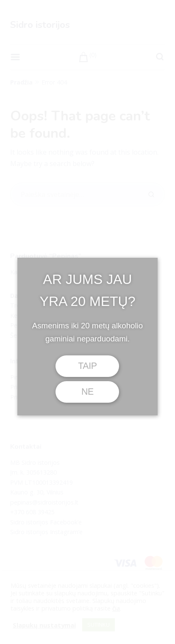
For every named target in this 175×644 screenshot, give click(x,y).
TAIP (87, 366)
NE (87, 392)
